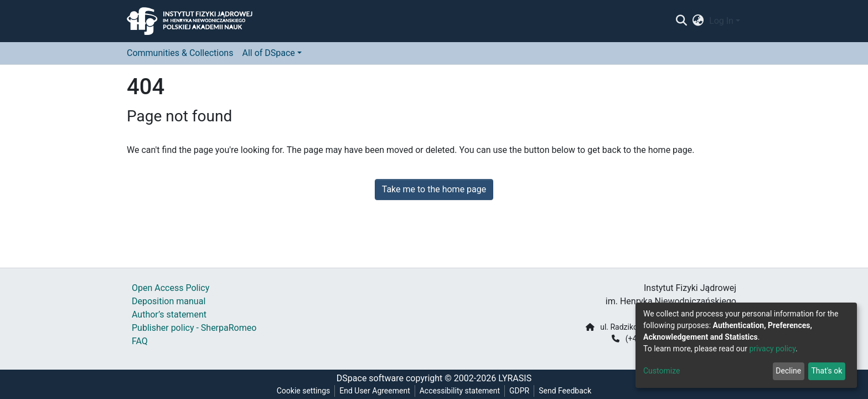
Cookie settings (304, 391)
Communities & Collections (180, 53)
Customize (662, 371)
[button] (698, 21)
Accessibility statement (460, 391)
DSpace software (370, 378)
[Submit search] (681, 21)
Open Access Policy (170, 288)
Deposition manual (169, 301)
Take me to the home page (434, 189)
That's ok (826, 371)
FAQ (140, 341)
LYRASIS (515, 378)
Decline (788, 371)
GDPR (519, 391)
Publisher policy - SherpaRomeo (194, 328)
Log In (721, 21)
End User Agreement (374, 391)
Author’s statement (169, 314)
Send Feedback (565, 391)
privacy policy (772, 349)
